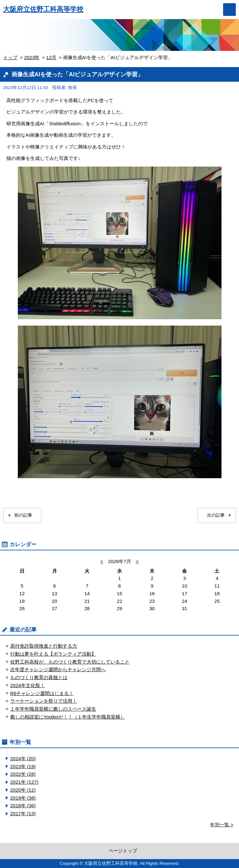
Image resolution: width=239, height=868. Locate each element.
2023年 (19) (23, 766)
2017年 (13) (23, 813)
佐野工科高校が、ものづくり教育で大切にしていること (70, 662)
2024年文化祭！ (28, 685)
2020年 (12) (23, 790)
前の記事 (23, 515)
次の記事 (216, 515)
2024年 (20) (23, 758)
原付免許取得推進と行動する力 (44, 646)
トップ (10, 57)
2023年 (32, 57)
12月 (51, 57)
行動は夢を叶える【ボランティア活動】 (53, 654)
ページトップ (123, 851)
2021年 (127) (24, 782)
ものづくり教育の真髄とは (39, 677)
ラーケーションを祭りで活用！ (44, 701)
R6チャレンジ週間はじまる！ (42, 693)
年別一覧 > (222, 825)
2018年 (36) (23, 806)
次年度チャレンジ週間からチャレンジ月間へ (58, 669)
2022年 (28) (23, 774)
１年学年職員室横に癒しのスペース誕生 (53, 709)
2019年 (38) (23, 798)
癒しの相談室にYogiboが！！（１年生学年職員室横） (68, 717)
